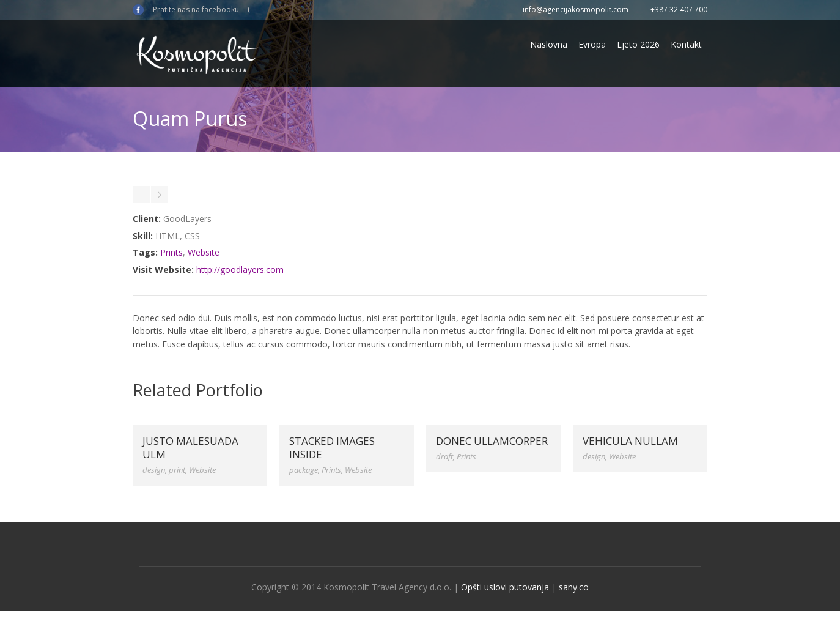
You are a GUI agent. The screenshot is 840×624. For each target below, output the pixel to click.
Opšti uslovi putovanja (505, 587)
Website (204, 252)
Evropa (592, 44)
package (304, 470)
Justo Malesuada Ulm (190, 448)
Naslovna (549, 44)
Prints (171, 252)
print (177, 470)
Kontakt (686, 44)
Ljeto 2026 (638, 44)
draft (444, 456)
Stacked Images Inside (332, 448)
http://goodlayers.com (240, 269)
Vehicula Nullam (630, 441)
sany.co (574, 587)
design (154, 470)
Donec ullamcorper (492, 441)
